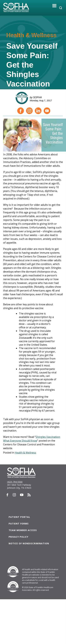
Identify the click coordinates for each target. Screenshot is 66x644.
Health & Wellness (25, 453)
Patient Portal (19, 517)
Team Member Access (23, 530)
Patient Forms (19, 524)
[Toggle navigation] (54, 6)
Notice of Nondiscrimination (29, 543)
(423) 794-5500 (15, 482)
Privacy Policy (18, 537)
